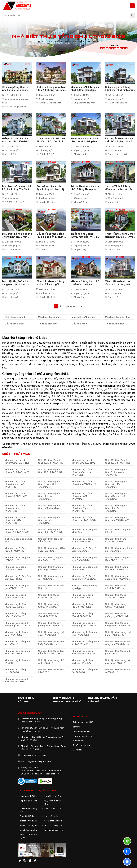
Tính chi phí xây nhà (53, 825)
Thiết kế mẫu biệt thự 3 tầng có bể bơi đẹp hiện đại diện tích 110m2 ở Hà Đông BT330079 (85, 140)
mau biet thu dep (25, 346)
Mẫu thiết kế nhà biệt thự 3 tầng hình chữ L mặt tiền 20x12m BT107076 (17, 236)
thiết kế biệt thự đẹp (48, 431)
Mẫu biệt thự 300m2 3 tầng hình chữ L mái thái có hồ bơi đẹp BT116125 (16, 283)
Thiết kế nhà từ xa (28, 821)
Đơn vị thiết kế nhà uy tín (28, 836)
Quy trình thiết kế (81, 731)
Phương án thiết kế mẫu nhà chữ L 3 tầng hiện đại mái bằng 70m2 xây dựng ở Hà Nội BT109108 (119, 140)
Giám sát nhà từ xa (53, 821)
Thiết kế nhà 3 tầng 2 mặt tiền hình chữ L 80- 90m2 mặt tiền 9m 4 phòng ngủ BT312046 (120, 236)
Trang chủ (26, 698)
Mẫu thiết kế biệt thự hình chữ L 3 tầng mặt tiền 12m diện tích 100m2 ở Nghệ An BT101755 (119, 283)
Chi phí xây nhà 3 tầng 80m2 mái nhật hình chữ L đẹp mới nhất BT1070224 (120, 89)
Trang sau (70, 306)
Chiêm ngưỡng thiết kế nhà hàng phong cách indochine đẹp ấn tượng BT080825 (16, 89)
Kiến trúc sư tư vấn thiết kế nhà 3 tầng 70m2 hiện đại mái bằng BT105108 (17, 188)
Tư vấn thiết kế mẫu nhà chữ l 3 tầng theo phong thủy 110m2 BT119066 (85, 188)
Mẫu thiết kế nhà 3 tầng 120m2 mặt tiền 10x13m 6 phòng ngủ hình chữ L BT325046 (51, 236)
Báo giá (23, 701)
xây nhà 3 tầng (127, 382)
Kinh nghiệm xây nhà (83, 736)
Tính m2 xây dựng (28, 825)
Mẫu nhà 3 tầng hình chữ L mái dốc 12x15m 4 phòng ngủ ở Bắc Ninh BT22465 (85, 283)
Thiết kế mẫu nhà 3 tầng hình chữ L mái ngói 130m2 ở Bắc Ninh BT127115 (50, 283)
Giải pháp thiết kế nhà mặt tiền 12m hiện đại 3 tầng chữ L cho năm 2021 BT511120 (17, 140)
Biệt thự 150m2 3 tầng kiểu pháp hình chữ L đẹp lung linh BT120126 (119, 188)
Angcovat (47, 42)
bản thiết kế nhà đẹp (87, 404)
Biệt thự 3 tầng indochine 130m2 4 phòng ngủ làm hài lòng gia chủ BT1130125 (51, 89)
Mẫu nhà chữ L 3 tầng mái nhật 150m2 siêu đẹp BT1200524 (85, 89)
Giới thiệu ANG (64, 698)
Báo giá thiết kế (27, 816)
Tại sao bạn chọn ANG (83, 722)
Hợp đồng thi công (53, 796)
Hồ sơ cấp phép (51, 816)
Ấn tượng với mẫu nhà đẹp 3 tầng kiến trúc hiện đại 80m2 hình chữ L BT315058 (51, 188)
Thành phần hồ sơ (52, 808)
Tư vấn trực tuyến (81, 745)
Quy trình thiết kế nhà (52, 802)
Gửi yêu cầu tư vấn (102, 698)
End (81, 306)
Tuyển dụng (79, 741)
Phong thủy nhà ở (67, 701)
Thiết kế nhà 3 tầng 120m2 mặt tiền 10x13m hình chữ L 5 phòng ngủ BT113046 (84, 236)
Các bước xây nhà (28, 830)
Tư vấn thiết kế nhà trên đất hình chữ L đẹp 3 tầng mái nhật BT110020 (51, 140)
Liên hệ (94, 701)
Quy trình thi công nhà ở (28, 810)
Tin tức (76, 727)
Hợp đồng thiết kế (28, 796)
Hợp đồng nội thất (28, 801)
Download (78, 750)
